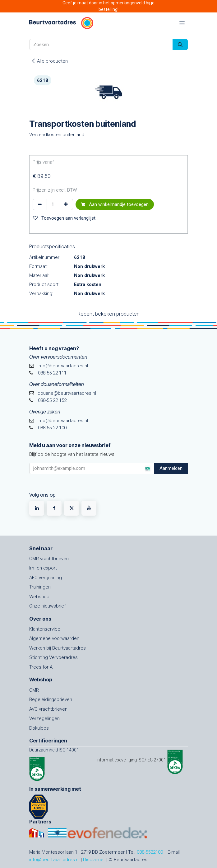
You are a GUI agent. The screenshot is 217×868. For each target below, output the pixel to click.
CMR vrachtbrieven (49, 559)
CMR (34, 690)
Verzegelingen (44, 718)
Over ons (40, 619)
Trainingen (40, 587)
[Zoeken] (180, 45)
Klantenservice (45, 629)
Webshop (39, 597)
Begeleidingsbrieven (51, 699)
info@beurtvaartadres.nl (54, 860)
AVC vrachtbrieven (48, 709)
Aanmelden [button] (171, 468)
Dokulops (39, 728)
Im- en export (43, 568)
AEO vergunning (46, 578)
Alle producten (49, 61)
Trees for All (42, 667)
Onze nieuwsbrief (47, 606)
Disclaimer (94, 860)
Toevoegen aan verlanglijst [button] (64, 218)
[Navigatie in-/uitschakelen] (182, 23)
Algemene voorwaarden (54, 638)
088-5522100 (150, 852)
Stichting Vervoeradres (53, 657)
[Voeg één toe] (66, 205)
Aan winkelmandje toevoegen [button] (115, 204)
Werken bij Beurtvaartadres (58, 648)
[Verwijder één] (40, 205)
